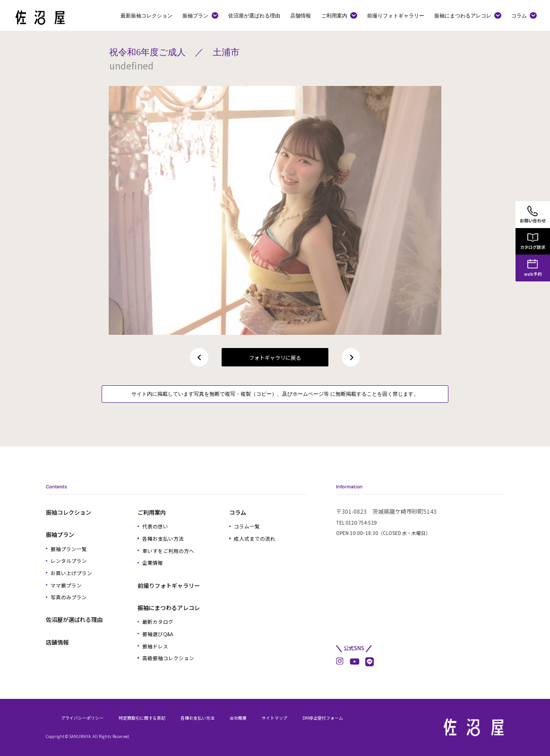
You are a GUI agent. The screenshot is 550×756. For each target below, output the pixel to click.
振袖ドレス (155, 646)
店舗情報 (301, 15)
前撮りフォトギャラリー (396, 15)
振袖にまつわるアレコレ (463, 15)
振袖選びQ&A (158, 634)
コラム (519, 15)
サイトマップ (275, 718)
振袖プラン (195, 15)
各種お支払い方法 (163, 539)
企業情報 (153, 563)
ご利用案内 (334, 15)
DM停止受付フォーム (323, 718)
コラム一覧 (247, 526)
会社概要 (238, 718)
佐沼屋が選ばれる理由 (254, 15)
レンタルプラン (69, 561)
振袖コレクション (69, 512)
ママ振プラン (66, 585)
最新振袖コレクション (146, 15)
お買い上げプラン (71, 573)
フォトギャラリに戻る (275, 357)
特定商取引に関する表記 (142, 718)
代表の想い (155, 526)
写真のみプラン (69, 597)
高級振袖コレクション (168, 658)
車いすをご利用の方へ (168, 551)
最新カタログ (158, 622)
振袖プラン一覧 (69, 549)
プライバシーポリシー (82, 718)
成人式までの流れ (255, 539)
